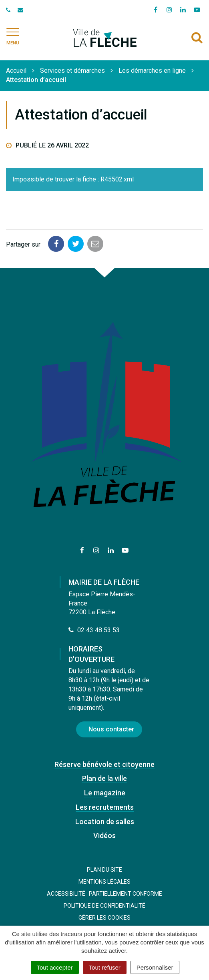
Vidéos (104, 836)
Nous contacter (111, 729)
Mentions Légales (104, 882)
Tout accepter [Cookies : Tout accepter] (55, 967)
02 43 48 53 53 (94, 630)
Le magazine (105, 793)
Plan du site (104, 870)
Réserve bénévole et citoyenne (104, 764)
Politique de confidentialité (104, 906)
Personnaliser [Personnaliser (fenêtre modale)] (155, 967)
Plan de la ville (104, 778)
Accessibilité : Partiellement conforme (104, 894)
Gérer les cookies (104, 918)
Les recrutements (105, 807)
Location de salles (105, 822)
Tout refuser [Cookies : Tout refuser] (105, 967)
